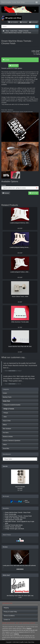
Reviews (6, 193)
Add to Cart (13, 66)
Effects (5, 425)
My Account (33, 22)
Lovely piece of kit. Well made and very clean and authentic (19, 566)
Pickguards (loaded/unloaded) (12, 405)
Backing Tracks (7, 397)
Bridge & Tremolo (24, 31)
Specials (5, 466)
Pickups (5, 413)
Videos (5, 445)
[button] (4, 10)
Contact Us (7, 620)
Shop (7, 31)
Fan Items (6, 433)
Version (4, 185)
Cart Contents (13, 22)
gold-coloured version (24, 83)
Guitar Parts (14, 31)
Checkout (24, 22)
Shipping (6, 608)
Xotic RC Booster (20, 487)
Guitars (5, 393)
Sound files (6, 448)
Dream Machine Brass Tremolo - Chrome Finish (18, 33)
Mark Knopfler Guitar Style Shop (13, 2)
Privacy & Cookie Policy (10, 612)
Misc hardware (7, 429)
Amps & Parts (7, 421)
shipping (38, 54)
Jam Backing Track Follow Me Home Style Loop (20, 596)
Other (5, 417)
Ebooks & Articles (8, 437)
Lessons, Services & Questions (12, 441)
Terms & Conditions (9, 616)
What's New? (6, 575)
